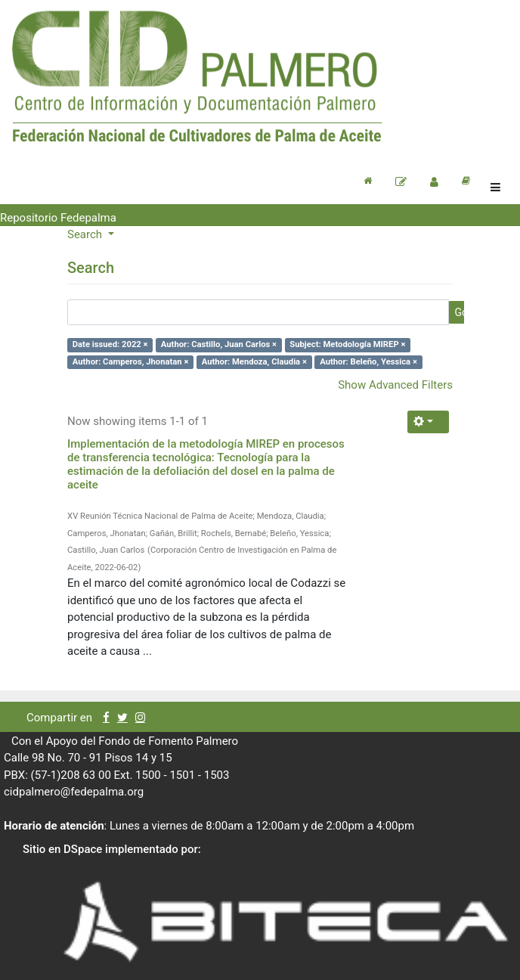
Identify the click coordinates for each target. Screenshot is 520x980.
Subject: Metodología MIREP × (347, 344)
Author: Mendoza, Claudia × (254, 362)
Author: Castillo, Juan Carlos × (219, 344)
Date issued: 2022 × (110, 344)
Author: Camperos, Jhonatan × (131, 362)
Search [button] (86, 234)
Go (461, 312)
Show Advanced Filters (395, 385)
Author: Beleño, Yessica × (368, 362)
